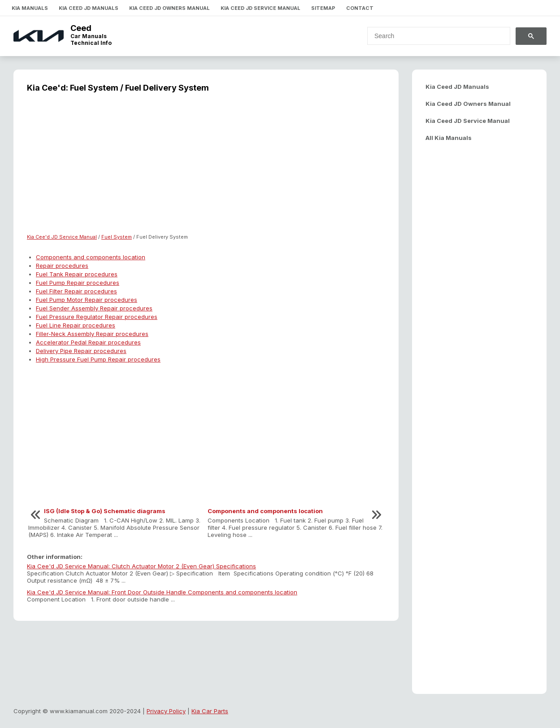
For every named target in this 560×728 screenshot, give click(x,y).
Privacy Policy (166, 711)
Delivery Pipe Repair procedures (81, 351)
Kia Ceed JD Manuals (89, 8)
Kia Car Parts (210, 711)
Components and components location (91, 257)
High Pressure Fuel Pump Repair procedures (98, 359)
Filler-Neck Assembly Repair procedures (92, 334)
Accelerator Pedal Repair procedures (88, 342)
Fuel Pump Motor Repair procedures (87, 300)
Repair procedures (62, 266)
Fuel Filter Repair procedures (76, 291)
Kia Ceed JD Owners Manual (169, 8)
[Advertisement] (206, 169)
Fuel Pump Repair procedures (78, 283)
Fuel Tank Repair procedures (77, 274)
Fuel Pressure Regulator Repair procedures (97, 317)
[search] (433, 36)
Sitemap (323, 8)
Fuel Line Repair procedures (76, 325)
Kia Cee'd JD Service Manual (62, 237)
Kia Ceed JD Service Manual (260, 8)
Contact (360, 8)
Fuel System (117, 237)
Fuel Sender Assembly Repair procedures (94, 308)
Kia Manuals (30, 8)
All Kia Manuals (449, 138)
